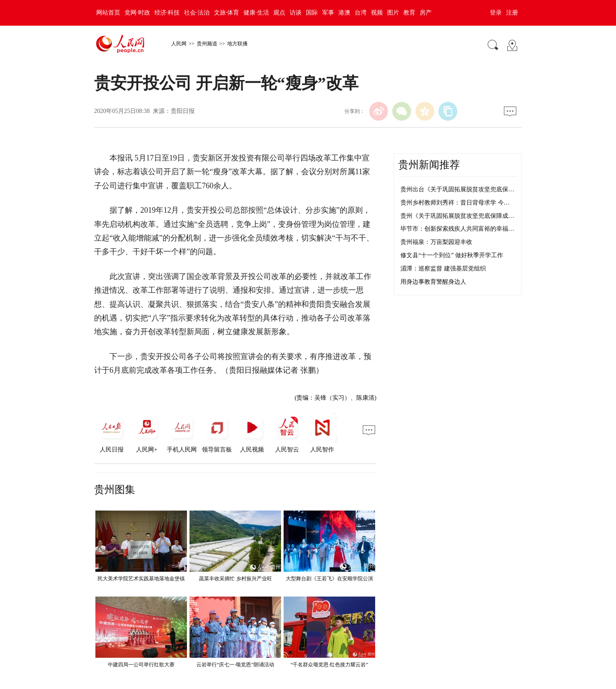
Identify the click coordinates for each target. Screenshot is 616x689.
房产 (426, 13)
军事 (328, 13)
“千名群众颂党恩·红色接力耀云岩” (329, 665)
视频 (377, 13)
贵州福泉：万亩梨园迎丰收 (436, 242)
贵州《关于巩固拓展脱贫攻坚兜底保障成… (457, 216)
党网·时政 (137, 13)
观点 (279, 13)
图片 (393, 13)
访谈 (296, 13)
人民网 (179, 44)
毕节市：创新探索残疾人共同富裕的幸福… (457, 229)
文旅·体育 (227, 13)
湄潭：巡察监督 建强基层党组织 (443, 269)
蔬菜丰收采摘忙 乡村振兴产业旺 (235, 579)
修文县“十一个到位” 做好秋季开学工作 (452, 255)
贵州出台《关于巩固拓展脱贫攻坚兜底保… (457, 189)
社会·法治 (197, 13)
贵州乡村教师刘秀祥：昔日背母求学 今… (455, 203)
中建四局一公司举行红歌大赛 (141, 665)
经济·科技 (167, 13)
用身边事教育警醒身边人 (433, 282)
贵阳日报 (183, 111)
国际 (312, 13)
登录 (496, 13)
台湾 (361, 13)
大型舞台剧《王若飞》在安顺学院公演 (329, 579)
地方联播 (237, 44)
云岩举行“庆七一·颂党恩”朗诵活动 (235, 665)
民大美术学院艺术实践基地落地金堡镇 (141, 579)
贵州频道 (207, 44)
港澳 (344, 13)
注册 (512, 13)
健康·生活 (256, 13)
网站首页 (108, 13)
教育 (409, 13)
